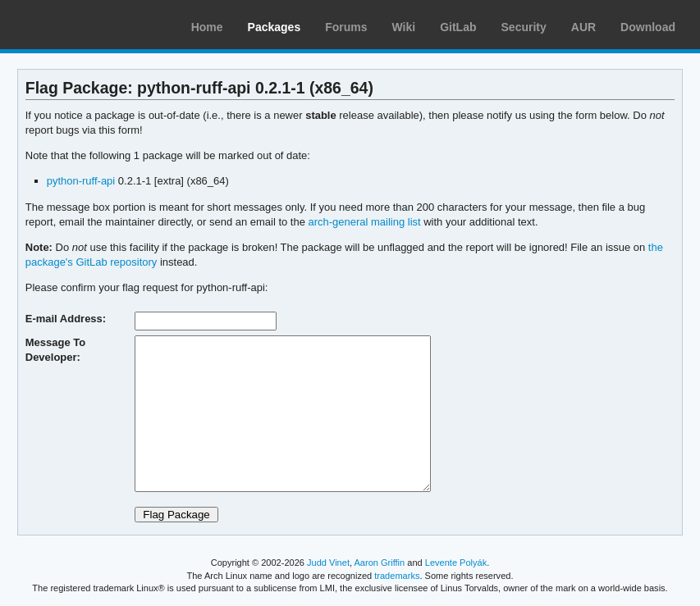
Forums (346, 27)
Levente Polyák (456, 563)
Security (524, 27)
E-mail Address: (66, 319)
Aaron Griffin (379, 563)
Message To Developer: (55, 350)
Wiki (404, 27)
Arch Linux (90, 25)
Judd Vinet (328, 563)
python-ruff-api (81, 181)
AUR (583, 27)
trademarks (397, 576)
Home (207, 27)
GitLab (458, 27)
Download (648, 27)
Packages (275, 27)
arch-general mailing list (365, 222)
